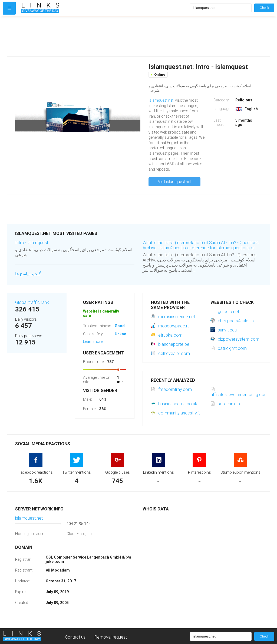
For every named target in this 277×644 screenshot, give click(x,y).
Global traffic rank (32, 302)
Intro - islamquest (32, 243)
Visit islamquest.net (174, 182)
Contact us (75, 637)
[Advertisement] (104, 36)
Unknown (123, 334)
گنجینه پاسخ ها (28, 274)
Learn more (93, 341)
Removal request (111, 637)
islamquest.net (29, 518)
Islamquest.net (161, 100)
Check (264, 8)
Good (120, 326)
